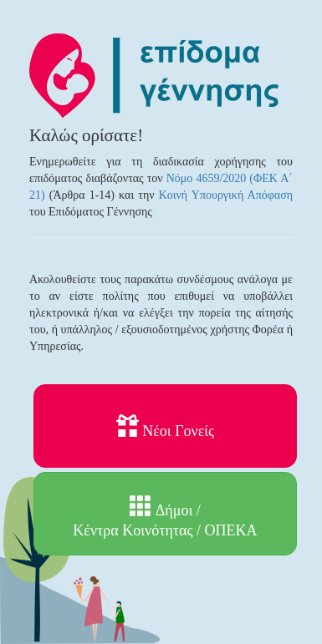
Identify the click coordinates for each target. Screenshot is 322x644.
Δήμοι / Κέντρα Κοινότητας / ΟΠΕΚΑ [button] (165, 517)
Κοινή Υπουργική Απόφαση (226, 195)
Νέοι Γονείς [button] (165, 427)
